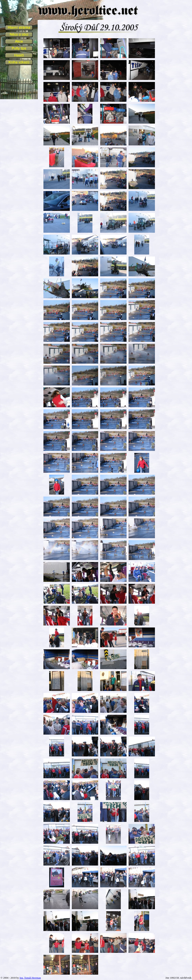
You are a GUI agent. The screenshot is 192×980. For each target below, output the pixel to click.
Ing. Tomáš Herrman (30, 978)
